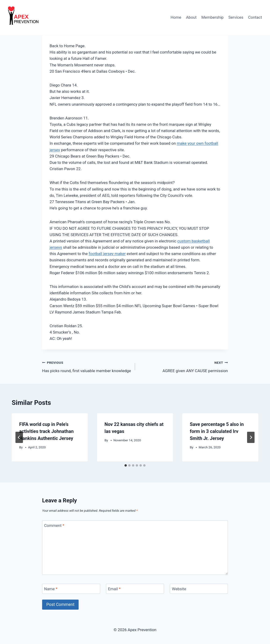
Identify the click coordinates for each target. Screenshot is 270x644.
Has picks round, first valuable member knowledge (87, 366)
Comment (54, 525)
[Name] (71, 589)
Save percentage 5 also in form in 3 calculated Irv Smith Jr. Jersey (217, 431)
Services (236, 17)
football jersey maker (107, 254)
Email (114, 589)
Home (176, 17)
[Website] (199, 589)
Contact (255, 17)
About (191, 17)
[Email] (135, 589)
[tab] (126, 465)
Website (179, 589)
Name (51, 589)
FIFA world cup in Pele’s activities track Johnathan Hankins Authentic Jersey (46, 431)
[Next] (251, 437)
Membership (213, 17)
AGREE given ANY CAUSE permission (183, 366)
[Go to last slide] (19, 437)
